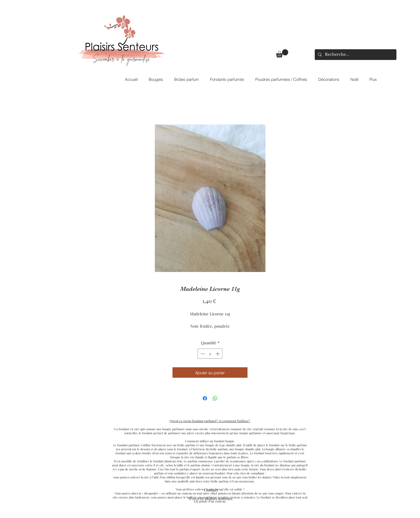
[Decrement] (202, 354)
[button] (282, 53)
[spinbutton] (210, 354)
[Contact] (211, 490)
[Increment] (218, 354)
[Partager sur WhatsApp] (215, 398)
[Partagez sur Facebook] (205, 398)
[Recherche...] (355, 55)
